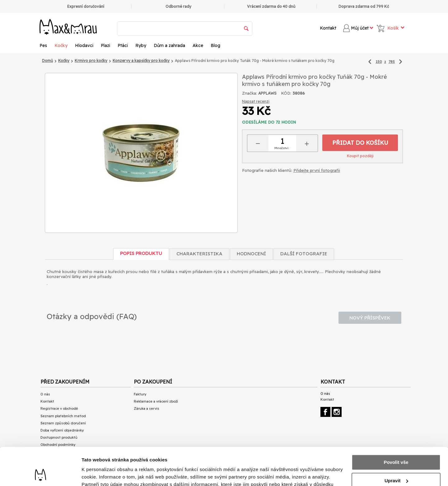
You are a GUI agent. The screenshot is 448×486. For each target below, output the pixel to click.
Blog (215, 45)
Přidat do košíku (360, 143)
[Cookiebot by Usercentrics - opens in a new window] (40, 474)
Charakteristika (199, 254)
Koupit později (360, 156)
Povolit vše (396, 427)
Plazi (105, 45)
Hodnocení (251, 254)
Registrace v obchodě (59, 408)
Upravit (396, 445)
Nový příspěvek (370, 318)
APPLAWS (267, 93)
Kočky (61, 45)
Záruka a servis (147, 408)
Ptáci (123, 45)
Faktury (140, 394)
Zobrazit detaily (99, 474)
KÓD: (286, 93)
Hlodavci (84, 45)
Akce (198, 45)
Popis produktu (141, 253)
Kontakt (328, 28)
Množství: (282, 148)
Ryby (141, 45)
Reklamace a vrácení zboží (156, 401)
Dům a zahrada (169, 45)
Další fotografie (304, 254)
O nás (45, 394)
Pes (43, 45)
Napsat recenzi (256, 101)
